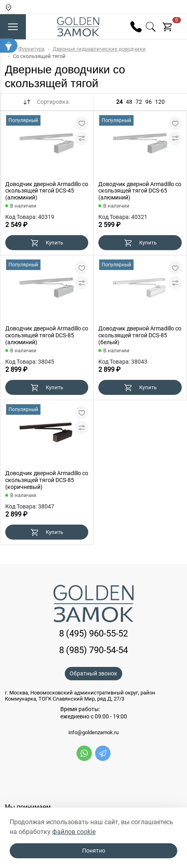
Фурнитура (31, 49)
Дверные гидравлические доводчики (99, 49)
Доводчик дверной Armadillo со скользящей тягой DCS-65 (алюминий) (140, 191)
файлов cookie (74, 832)
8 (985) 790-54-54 (93, 650)
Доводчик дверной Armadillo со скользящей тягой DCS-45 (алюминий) (47, 191)
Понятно (94, 851)
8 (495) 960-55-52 (93, 633)
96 (149, 102)
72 (139, 102)
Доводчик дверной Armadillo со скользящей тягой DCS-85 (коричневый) (47, 480)
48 (129, 102)
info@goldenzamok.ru (93, 733)
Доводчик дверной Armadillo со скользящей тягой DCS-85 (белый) (140, 335)
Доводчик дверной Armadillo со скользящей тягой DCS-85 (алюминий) (47, 335)
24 (119, 102)
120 (160, 102)
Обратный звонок (93, 673)
